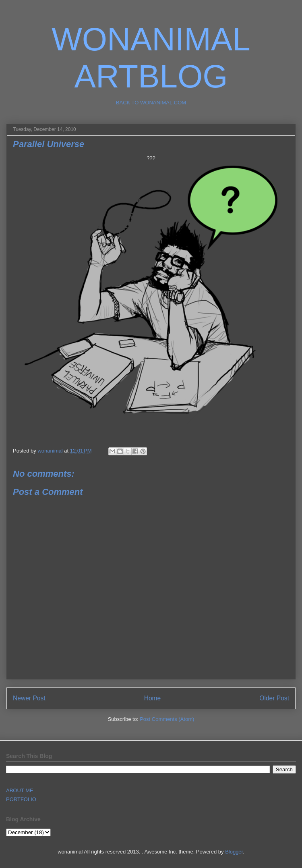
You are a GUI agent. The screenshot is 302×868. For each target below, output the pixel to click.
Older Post (274, 698)
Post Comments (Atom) (167, 719)
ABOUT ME (20, 790)
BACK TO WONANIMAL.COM (151, 103)
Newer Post (29, 698)
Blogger (234, 852)
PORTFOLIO (21, 799)
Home (153, 698)
